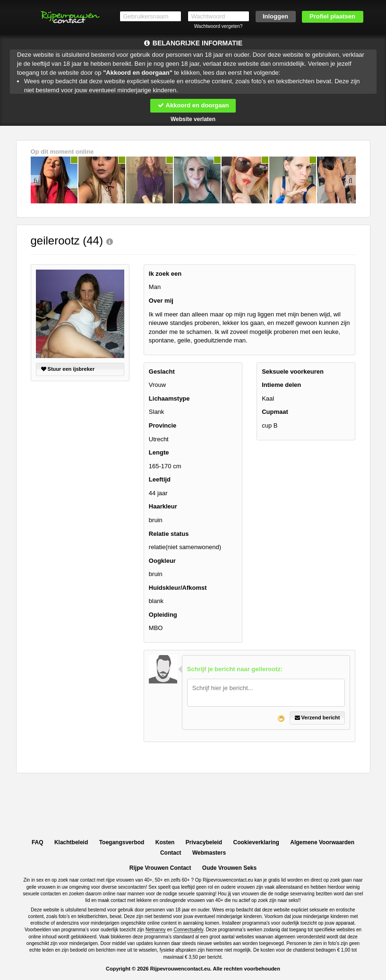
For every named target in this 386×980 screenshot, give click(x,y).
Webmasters (209, 853)
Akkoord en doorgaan (193, 105)
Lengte (159, 452)
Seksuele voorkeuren (293, 372)
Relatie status (169, 534)
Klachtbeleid (71, 842)
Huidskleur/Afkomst (178, 588)
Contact (171, 853)
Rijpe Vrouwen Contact (160, 868)
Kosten (165, 842)
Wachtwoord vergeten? (218, 26)
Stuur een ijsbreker (68, 369)
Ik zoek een (165, 274)
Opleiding (163, 615)
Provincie (163, 425)
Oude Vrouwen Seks (229, 868)
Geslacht (162, 372)
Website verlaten (193, 119)
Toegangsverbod (122, 842)
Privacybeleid (204, 842)
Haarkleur (163, 506)
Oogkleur (162, 561)
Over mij (161, 301)
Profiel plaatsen (332, 16)
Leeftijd (160, 479)
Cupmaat (275, 412)
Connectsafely (188, 930)
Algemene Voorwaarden (322, 842)
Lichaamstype (169, 398)
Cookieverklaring (256, 842)
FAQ (38, 842)
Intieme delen (281, 385)
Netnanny (156, 930)
